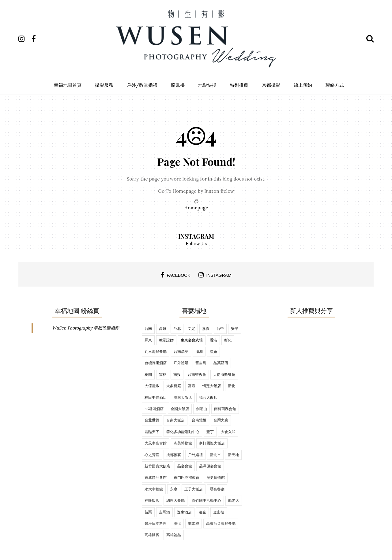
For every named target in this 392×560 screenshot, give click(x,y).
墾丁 (210, 432)
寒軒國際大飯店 (212, 443)
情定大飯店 (212, 386)
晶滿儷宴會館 (210, 466)
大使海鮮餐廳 (224, 374)
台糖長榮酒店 (156, 363)
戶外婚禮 (195, 455)
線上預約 (303, 85)
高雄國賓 (152, 535)
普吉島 (201, 363)
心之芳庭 (152, 455)
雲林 (163, 374)
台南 (148, 328)
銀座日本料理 (156, 523)
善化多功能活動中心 (183, 432)
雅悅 (177, 523)
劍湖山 (202, 409)
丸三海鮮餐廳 (156, 351)
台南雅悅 (199, 420)
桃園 (148, 374)
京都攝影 (271, 85)
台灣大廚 (221, 420)
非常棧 (194, 523)
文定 (191, 328)
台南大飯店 (175, 420)
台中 (220, 328)
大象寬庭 (174, 386)
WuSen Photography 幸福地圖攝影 (86, 328)
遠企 (202, 512)
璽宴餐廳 (217, 489)
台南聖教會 (197, 374)
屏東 (148, 340)
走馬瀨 (164, 512)
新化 (232, 386)
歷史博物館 (216, 477)
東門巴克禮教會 (187, 477)
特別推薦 (239, 85)
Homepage (196, 208)
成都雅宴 (174, 455)
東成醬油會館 (156, 477)
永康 (174, 489)
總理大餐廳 (175, 500)
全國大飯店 (180, 409)
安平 (235, 328)
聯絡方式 (335, 85)
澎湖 (199, 351)
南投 (177, 374)
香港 (213, 340)
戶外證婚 (181, 363)
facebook (175, 275)
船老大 (234, 500)
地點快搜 (207, 85)
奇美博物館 (183, 443)
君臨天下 (152, 432)
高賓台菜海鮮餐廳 (221, 523)
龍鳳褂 (178, 85)
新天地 (233, 455)
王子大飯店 (194, 489)
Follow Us (196, 244)
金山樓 (219, 512)
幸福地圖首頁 (68, 85)
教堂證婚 (166, 340)
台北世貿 (152, 420)
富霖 (192, 386)
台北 (177, 328)
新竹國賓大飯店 (157, 466)
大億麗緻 (152, 386)
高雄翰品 (174, 535)
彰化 (228, 340)
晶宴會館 (185, 466)
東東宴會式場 (192, 340)
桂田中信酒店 (156, 397)
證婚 (213, 351)
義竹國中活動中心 (206, 500)
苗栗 (148, 512)
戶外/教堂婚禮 (142, 85)
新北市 (215, 455)
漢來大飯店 (183, 397)
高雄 (163, 328)
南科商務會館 (225, 409)
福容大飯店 (208, 397)
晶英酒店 (221, 363)
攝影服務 (104, 85)
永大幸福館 (154, 489)
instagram (215, 275)
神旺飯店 (152, 500)
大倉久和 (228, 432)
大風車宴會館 (156, 443)
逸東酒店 (184, 512)
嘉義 (206, 328)
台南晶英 (181, 351)
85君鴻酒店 (154, 409)
